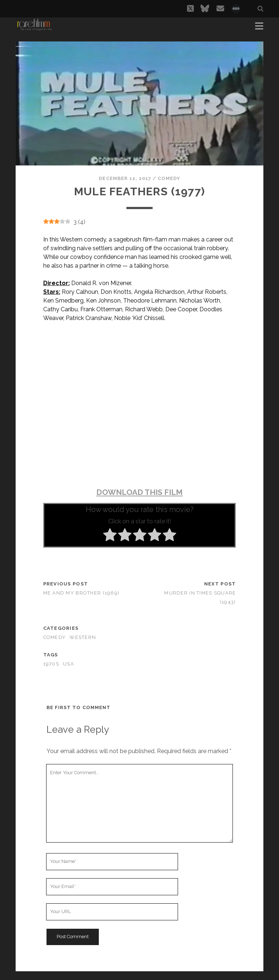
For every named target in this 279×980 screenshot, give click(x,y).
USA (68, 664)
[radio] (110, 536)
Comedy (169, 178)
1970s (51, 664)
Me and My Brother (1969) (82, 593)
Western (83, 637)
